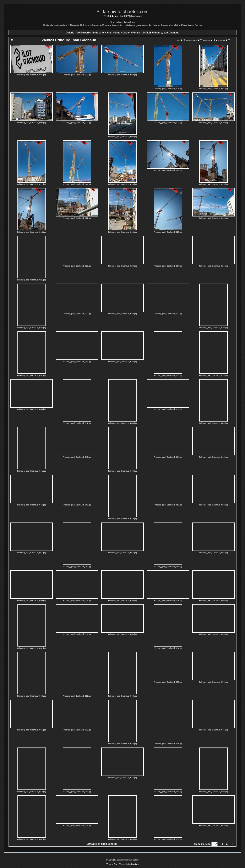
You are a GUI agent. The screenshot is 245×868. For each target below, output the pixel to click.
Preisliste (48, 25)
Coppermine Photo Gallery (128, 860)
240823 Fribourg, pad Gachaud (161, 33)
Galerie (70, 33)
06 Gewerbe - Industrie (90, 33)
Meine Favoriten (183, 25)
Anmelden (129, 22)
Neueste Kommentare (105, 25)
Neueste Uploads (80, 25)
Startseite (116, 22)
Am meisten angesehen (132, 25)
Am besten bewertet (160, 25)
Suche (198, 25)
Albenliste (62, 25)
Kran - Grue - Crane (118, 33)
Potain (136, 33)
